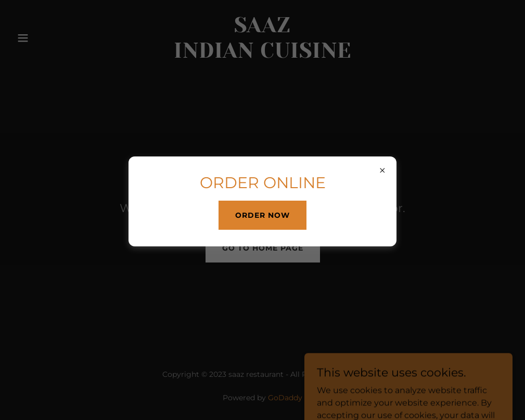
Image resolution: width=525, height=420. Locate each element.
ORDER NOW (262, 215)
